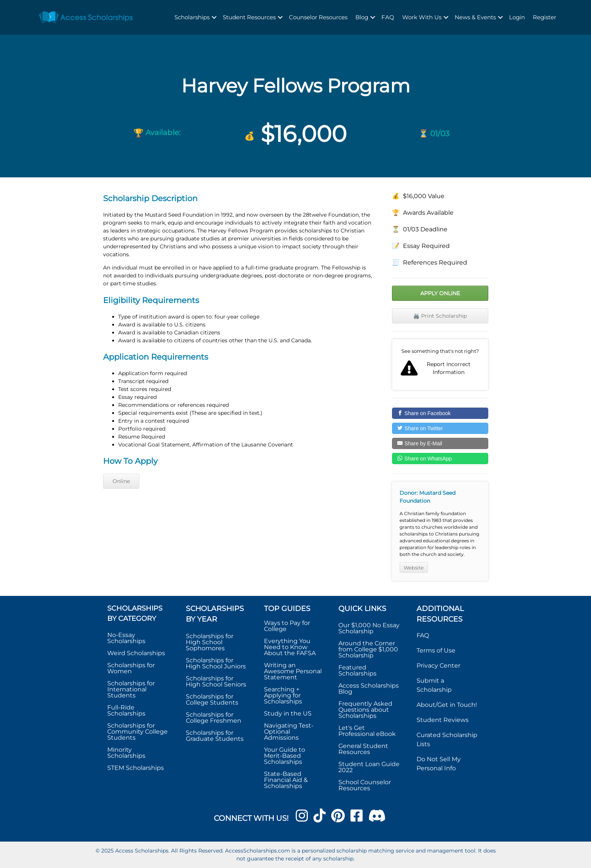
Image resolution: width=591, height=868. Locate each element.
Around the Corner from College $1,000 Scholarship (368, 649)
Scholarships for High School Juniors (216, 663)
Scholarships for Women (131, 668)
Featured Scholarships (358, 670)
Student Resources (249, 17)
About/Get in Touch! (447, 705)
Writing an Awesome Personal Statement (293, 671)
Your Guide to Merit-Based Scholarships (285, 756)
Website (414, 568)
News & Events (475, 17)
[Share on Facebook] (440, 413)
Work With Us (422, 17)
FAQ (388, 17)
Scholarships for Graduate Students (215, 736)
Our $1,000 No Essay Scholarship (369, 628)
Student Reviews (443, 720)
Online (121, 481)
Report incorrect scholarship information (440, 365)
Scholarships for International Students (131, 689)
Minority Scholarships (126, 753)
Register (545, 17)
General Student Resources (363, 749)
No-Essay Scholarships (126, 638)
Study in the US (288, 713)
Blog (362, 17)
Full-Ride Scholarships (126, 710)
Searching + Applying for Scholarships (283, 695)
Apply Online (440, 293)
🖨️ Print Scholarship (440, 316)
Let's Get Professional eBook (367, 731)
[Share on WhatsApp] (440, 459)
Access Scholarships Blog (369, 689)
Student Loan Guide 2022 (369, 767)
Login (517, 17)
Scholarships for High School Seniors (216, 681)
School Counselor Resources (365, 785)
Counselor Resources (318, 17)
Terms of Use (436, 650)
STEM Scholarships (136, 768)
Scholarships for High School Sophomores (210, 642)
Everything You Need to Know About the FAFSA (290, 647)
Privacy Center (438, 666)
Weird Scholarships (136, 653)
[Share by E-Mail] (440, 443)
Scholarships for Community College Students (137, 732)
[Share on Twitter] (440, 428)
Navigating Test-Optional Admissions (289, 732)
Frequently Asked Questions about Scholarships (365, 710)
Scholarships (192, 17)
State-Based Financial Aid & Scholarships (286, 780)
